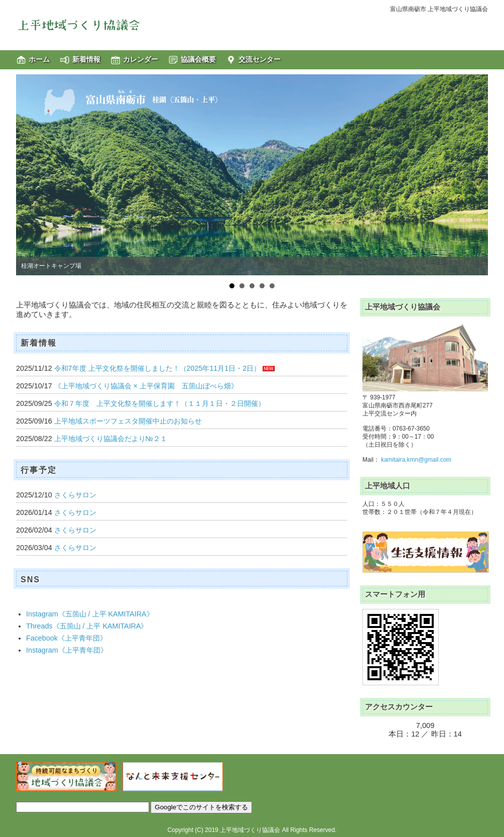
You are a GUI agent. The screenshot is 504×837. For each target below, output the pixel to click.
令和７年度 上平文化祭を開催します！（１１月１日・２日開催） (160, 403)
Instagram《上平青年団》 (67, 650)
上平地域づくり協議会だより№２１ (111, 439)
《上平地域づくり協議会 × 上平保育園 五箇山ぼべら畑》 (146, 386)
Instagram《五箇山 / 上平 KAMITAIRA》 (90, 614)
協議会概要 (198, 59)
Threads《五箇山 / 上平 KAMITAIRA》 (87, 626)
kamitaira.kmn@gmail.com (416, 460)
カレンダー (141, 59)
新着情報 (86, 59)
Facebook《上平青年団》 (67, 638)
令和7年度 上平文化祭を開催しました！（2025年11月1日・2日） (158, 368)
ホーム (39, 59)
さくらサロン (75, 495)
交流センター (260, 59)
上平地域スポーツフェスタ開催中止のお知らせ (128, 421)
